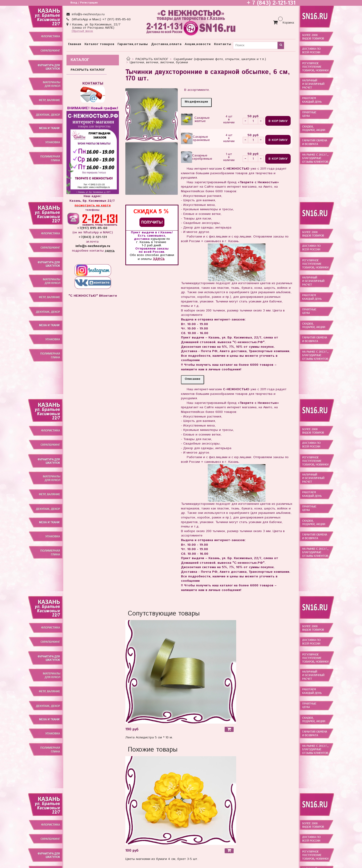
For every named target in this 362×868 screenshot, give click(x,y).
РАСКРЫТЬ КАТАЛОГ (152, 59)
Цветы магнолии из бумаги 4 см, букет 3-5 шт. (162, 859)
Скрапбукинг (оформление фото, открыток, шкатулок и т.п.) (220, 59)
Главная (75, 44)
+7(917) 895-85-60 (93, 228)
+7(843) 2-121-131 (93, 237)
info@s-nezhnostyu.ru (88, 14)
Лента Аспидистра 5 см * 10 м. (149, 737)
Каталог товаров (100, 44)
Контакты (223, 44)
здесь (159, 259)
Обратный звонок (82, 31)
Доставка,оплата (166, 44)
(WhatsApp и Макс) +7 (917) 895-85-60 (101, 19)
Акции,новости (198, 44)
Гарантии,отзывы (133, 44)
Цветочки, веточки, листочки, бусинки (159, 62)
